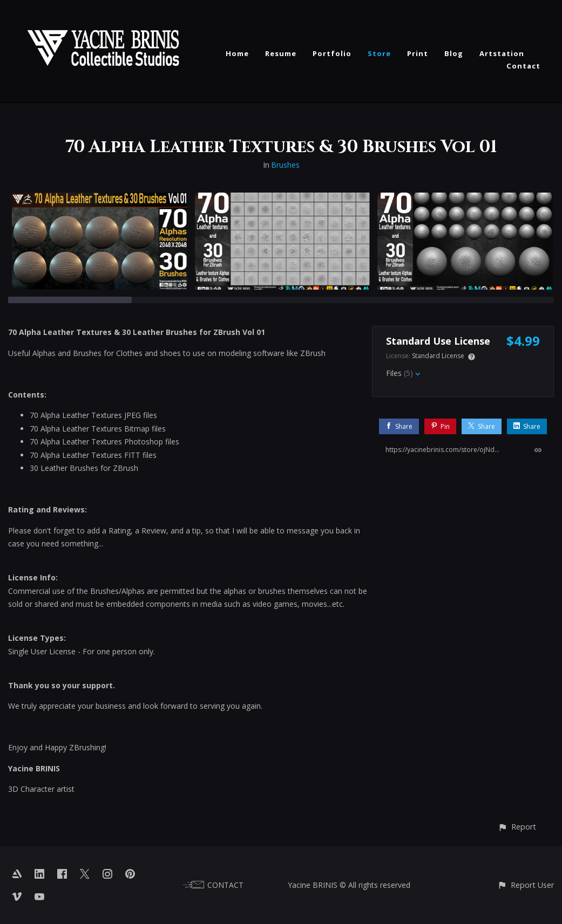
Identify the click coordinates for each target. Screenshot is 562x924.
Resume (281, 53)
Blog (454, 53)
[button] (517, 827)
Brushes (285, 165)
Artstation (502, 53)
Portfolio (332, 53)
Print (418, 53)
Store (379, 53)
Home (237, 53)
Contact (523, 66)
